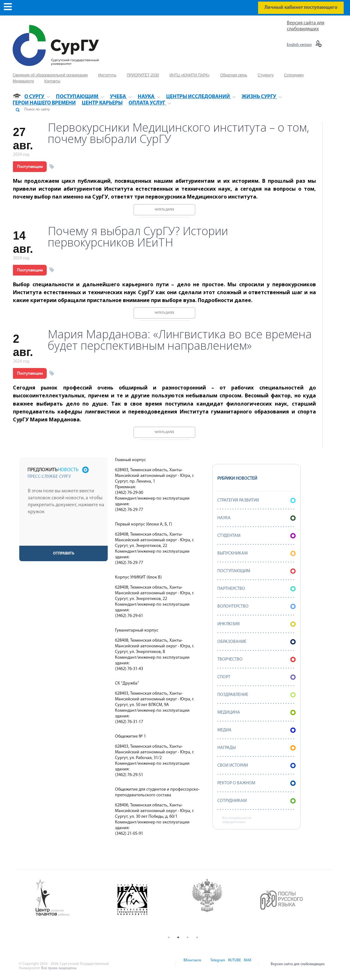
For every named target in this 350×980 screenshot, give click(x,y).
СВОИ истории (256, 766)
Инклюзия (256, 624)
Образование (256, 642)
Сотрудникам (256, 801)
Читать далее (164, 210)
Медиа (256, 730)
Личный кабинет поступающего (301, 8)
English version (299, 45)
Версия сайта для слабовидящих (298, 964)
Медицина (256, 713)
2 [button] (178, 937)
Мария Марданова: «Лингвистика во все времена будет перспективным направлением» (180, 340)
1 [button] (169, 937)
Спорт (256, 677)
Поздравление (256, 695)
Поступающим (30, 167)
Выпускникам (256, 553)
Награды (256, 748)
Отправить (64, 554)
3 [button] (188, 937)
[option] (71, 898)
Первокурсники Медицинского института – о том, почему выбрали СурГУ (178, 133)
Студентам (256, 536)
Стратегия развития (256, 500)
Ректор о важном (256, 783)
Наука (256, 518)
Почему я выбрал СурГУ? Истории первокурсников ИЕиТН (138, 237)
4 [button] (197, 937)
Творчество (256, 659)
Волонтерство (256, 606)
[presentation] (64, 533)
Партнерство (256, 589)
